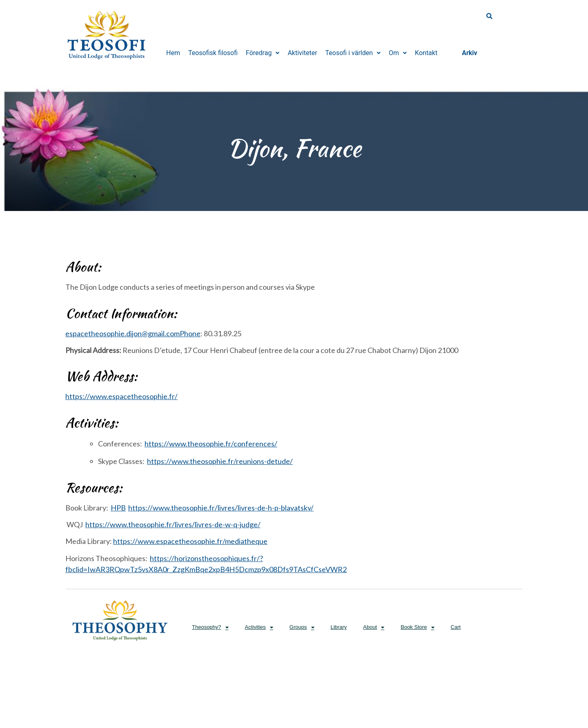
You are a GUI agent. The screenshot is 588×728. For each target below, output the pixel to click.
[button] (263, 53)
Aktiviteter (302, 53)
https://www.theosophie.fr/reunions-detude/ (220, 461)
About (374, 627)
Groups (302, 627)
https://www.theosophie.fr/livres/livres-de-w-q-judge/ (173, 524)
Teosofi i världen (353, 53)
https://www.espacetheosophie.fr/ (121, 396)
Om (398, 53)
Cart (456, 627)
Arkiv (470, 53)
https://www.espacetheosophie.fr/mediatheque (190, 541)
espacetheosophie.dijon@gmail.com (133, 333)
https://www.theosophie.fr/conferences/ (211, 444)
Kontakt (426, 53)
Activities (259, 627)
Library (339, 627)
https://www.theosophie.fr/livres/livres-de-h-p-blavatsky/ (221, 508)
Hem (173, 53)
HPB (118, 508)
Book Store (417, 627)
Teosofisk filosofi (213, 53)
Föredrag (263, 53)
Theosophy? (210, 627)
